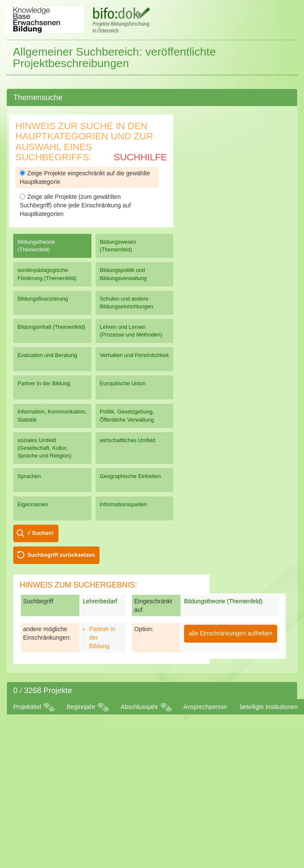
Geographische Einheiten (130, 476)
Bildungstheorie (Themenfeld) (36, 246)
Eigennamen (33, 504)
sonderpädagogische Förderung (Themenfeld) (47, 274)
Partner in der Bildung (44, 383)
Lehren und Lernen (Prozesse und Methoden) (131, 331)
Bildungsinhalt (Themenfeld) (51, 327)
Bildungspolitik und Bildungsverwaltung (123, 274)
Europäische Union (123, 383)
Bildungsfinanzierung (43, 299)
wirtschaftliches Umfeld (128, 440)
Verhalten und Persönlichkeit (134, 355)
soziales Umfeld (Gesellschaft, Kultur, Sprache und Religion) (44, 448)
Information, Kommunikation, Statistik (52, 415)
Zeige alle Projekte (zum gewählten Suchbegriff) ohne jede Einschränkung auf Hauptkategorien (75, 205)
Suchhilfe (140, 157)
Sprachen (29, 476)
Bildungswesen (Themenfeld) (118, 246)
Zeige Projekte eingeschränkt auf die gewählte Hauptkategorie (85, 177)
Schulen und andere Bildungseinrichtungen (127, 303)
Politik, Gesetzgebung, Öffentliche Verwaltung (127, 415)
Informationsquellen (124, 504)
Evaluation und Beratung (47, 355)
